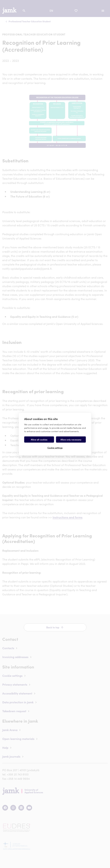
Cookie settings (55, 448)
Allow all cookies (39, 439)
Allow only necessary (71, 439)
